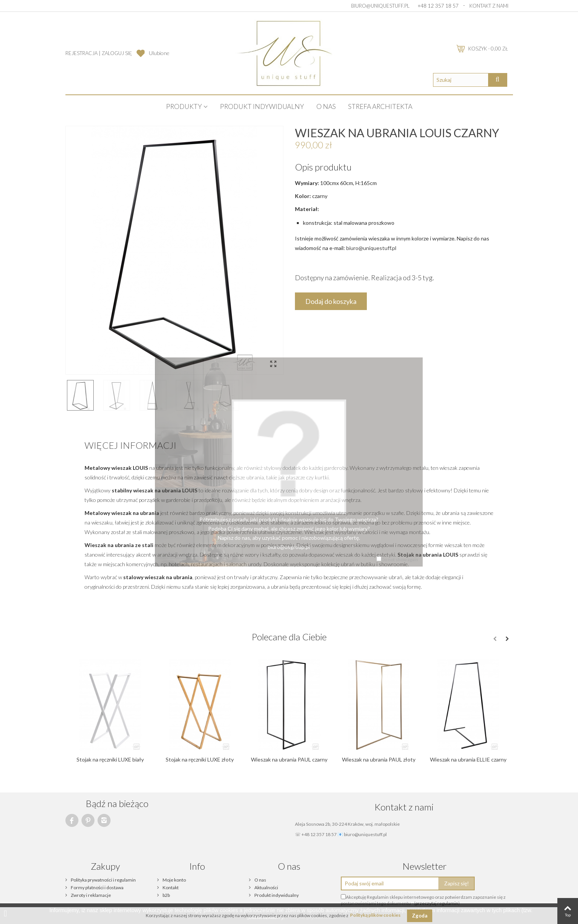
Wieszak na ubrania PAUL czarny (289, 759)
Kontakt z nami (489, 6)
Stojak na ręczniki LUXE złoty (200, 759)
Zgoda (420, 916)
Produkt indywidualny (262, 106)
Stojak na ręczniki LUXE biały (110, 759)
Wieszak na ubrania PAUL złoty (379, 759)
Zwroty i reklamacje (90, 895)
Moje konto (174, 880)
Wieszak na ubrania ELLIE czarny (468, 759)
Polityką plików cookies (375, 915)
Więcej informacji (130, 445)
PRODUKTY (184, 106)
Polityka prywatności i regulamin (103, 880)
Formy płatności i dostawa (97, 887)
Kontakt (170, 887)
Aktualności (266, 887)
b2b (166, 895)
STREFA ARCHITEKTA (380, 106)
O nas (326, 106)
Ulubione (159, 53)
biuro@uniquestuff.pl (380, 6)
